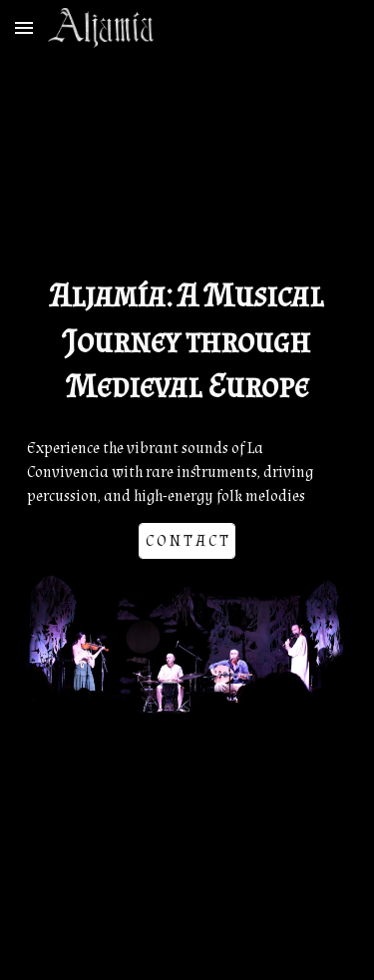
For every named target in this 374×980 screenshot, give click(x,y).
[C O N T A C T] (187, 541)
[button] (24, 27)
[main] (187, 341)
